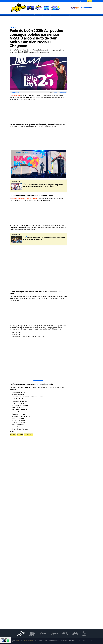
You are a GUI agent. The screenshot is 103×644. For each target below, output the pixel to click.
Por (15, 92)
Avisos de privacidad (39, 641)
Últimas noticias (14, 1)
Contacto (46, 641)
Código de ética (72, 641)
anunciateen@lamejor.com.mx (27, 641)
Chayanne (13, 435)
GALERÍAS (33, 15)
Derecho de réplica (64, 641)
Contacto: (15, 641)
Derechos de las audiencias (54, 641)
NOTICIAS (25, 15)
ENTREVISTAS (68, 15)
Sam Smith (20, 435)
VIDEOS (76, 15)
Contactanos (83, 1)
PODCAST (59, 15)
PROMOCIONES (50, 15)
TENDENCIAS (84, 15)
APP (91, 8)
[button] (3, 641)
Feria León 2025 (29, 435)
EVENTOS (41, 15)
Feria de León (16, 95)
